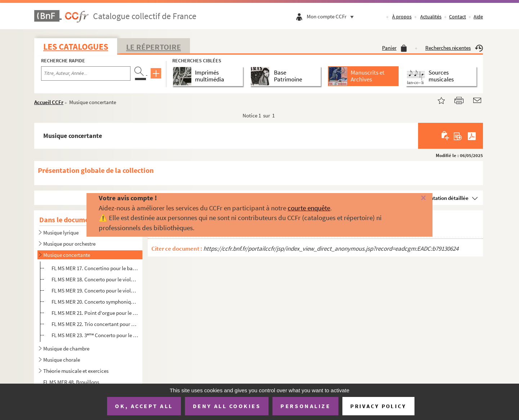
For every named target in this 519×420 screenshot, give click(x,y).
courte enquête (309, 208)
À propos (402, 17)
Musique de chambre (66, 348)
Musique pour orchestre (69, 244)
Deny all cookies (227, 406)
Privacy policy (378, 406)
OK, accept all (144, 406)
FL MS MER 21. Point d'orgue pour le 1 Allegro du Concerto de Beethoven (95, 313)
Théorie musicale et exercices (76, 371)
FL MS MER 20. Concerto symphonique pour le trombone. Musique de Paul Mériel (95, 302)
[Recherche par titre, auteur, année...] (86, 73)
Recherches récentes (454, 48)
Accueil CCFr (49, 102)
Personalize (305, 406)
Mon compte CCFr (332, 16)
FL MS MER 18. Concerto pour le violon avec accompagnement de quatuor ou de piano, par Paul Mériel (95, 279)
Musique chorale (62, 360)
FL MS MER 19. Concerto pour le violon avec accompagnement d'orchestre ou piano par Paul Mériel (95, 291)
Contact (458, 17)
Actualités (431, 17)
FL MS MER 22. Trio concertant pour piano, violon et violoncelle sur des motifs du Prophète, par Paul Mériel (95, 324)
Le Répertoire (154, 47)
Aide (478, 17)
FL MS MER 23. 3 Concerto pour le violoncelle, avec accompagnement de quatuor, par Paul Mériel (95, 335)
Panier (394, 48)
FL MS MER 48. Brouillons (71, 382)
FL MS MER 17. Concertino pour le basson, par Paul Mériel (95, 268)
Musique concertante (67, 255)
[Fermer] (412, 198)
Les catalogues (76, 47)
